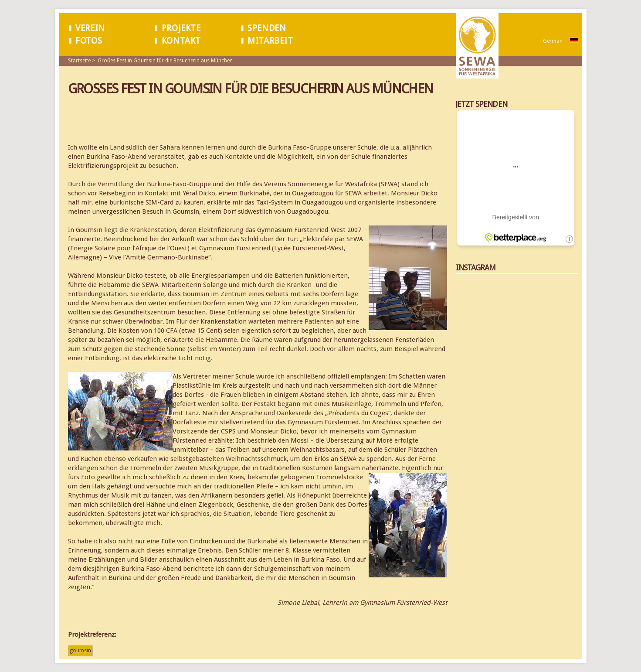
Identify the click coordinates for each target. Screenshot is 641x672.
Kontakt (181, 41)
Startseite (79, 61)
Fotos (89, 41)
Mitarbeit (270, 41)
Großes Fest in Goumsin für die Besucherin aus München (165, 61)
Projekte (181, 28)
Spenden (267, 28)
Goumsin (80, 651)
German (553, 41)
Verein (90, 28)
